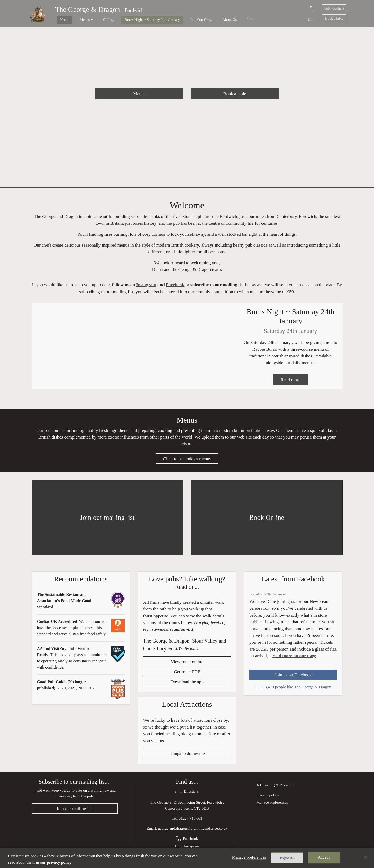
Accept (324, 858)
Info (223, 20)
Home (61, 20)
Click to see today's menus (187, 462)
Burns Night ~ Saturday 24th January (137, 20)
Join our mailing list (75, 813)
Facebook (175, 286)
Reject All (287, 858)
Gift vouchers (334, 8)
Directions (187, 796)
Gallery (97, 20)
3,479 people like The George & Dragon (293, 691)
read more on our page (294, 659)
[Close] (366, 857)
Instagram (146, 286)
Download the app (187, 686)
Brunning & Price (274, 789)
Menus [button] (77, 20)
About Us (206, 20)
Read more (291, 382)
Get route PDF (187, 676)
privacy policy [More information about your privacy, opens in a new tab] (59, 862)
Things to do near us (187, 757)
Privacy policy (268, 799)
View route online (187, 666)
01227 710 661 (191, 823)
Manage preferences (272, 806)
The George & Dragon (87, 9)
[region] (187, 858)
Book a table (334, 18)
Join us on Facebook (293, 678)
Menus (139, 94)
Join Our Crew (182, 20)
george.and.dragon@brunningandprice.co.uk (193, 833)
